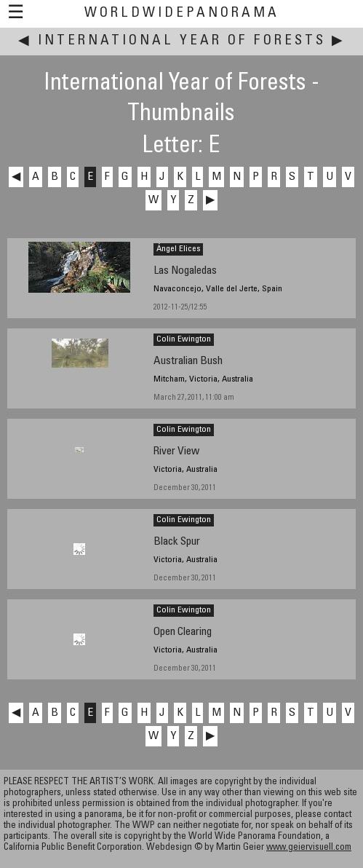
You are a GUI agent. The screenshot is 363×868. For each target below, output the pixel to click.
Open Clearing (183, 632)
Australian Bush (188, 362)
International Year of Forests (182, 41)
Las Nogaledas (185, 271)
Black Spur (177, 542)
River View (176, 452)
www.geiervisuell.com (309, 848)
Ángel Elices (178, 249)
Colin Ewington (184, 339)
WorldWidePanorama (182, 13)
